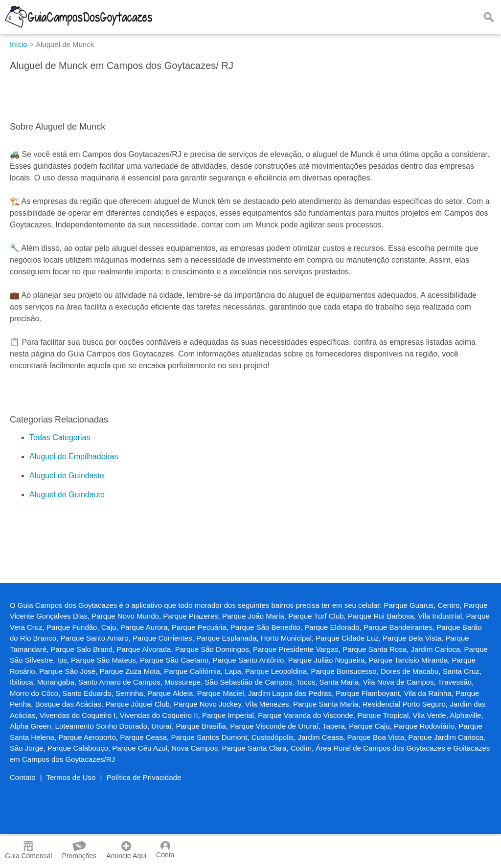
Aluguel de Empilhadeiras (74, 456)
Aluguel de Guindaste (67, 476)
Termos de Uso (71, 777)
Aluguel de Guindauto (67, 495)
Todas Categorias (60, 437)
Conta (165, 850)
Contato (23, 777)
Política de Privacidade (144, 777)
